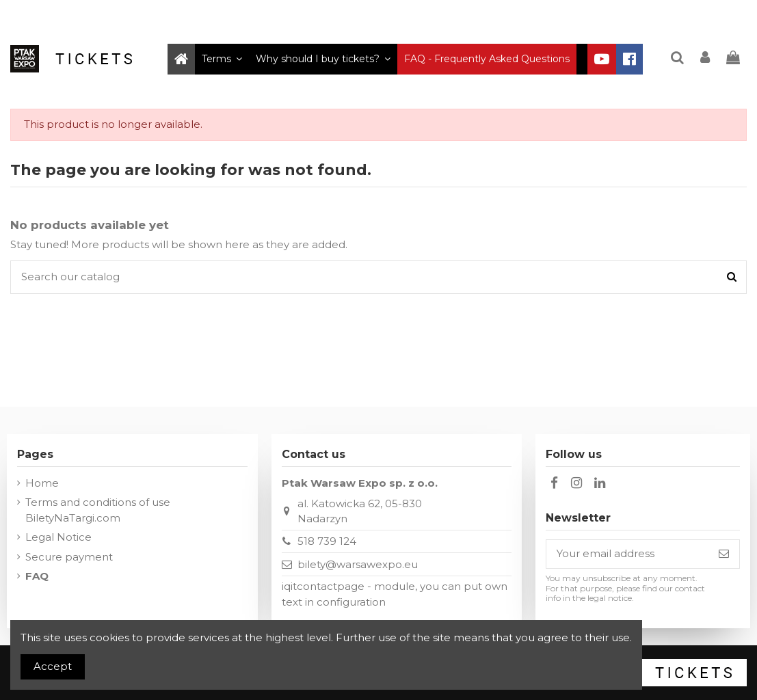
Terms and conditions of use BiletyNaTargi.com (98, 510)
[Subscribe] (724, 554)
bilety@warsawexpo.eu (358, 564)
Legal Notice (58, 537)
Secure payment (69, 557)
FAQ (37, 576)
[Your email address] (627, 554)
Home (42, 483)
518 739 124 (327, 541)
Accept (53, 666)
